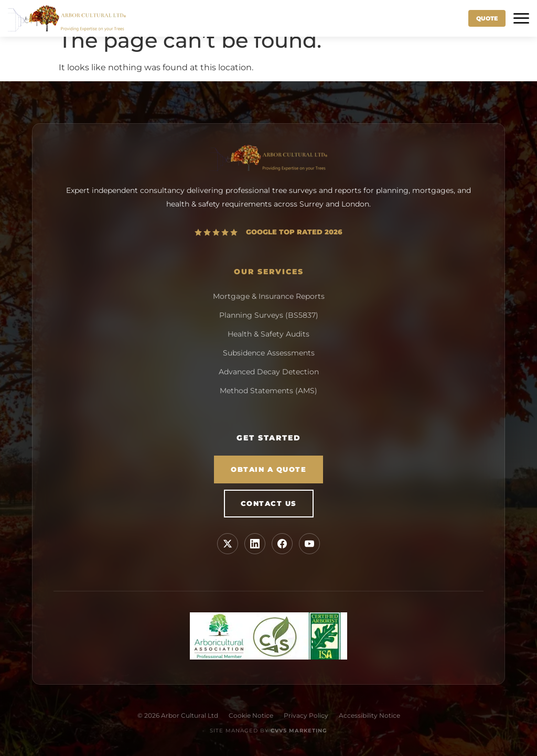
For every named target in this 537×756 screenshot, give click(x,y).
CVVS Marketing (299, 731)
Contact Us (269, 504)
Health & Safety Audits (268, 334)
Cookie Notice (251, 715)
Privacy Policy (306, 715)
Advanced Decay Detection (269, 372)
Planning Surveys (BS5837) (269, 315)
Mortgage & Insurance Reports (269, 296)
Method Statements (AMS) (268, 391)
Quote (487, 18)
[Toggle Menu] (521, 18)
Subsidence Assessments (269, 353)
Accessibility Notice (369, 715)
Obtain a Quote (268, 469)
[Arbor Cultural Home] (67, 18)
